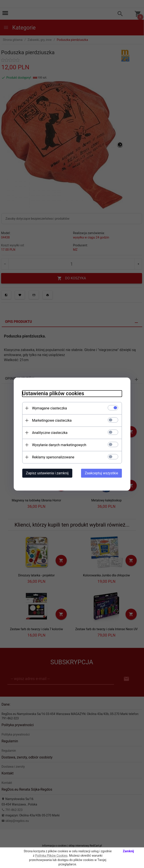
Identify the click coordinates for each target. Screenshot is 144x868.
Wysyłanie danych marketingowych (59, 445)
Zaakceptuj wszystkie (102, 473)
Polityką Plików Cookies (51, 856)
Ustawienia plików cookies (53, 393)
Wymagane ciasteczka (49, 408)
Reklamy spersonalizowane (53, 457)
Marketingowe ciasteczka (51, 420)
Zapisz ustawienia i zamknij (47, 473)
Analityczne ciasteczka (49, 433)
